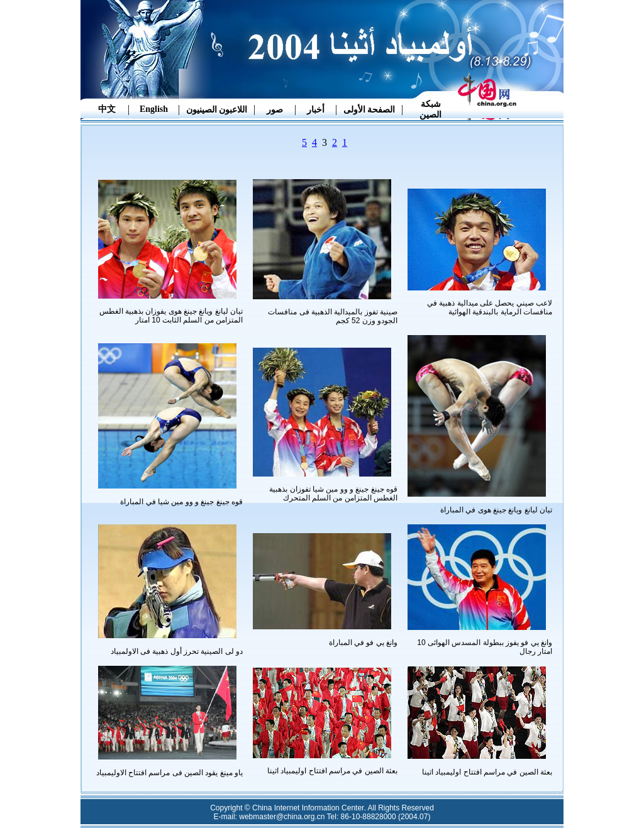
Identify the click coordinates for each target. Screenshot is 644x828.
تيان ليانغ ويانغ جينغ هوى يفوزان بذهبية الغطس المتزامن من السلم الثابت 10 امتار (171, 316)
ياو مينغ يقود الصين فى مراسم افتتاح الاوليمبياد (169, 773)
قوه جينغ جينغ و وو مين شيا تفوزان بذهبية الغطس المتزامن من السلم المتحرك (333, 494)
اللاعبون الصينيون (217, 110)
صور (275, 110)
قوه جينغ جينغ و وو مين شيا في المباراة (181, 502)
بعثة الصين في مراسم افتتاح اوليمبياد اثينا (487, 772)
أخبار (316, 110)
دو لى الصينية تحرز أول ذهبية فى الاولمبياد (177, 651)
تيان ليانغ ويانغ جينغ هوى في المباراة (496, 510)
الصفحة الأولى (369, 110)
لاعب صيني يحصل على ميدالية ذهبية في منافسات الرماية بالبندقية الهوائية (490, 307)
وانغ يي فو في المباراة (363, 643)
